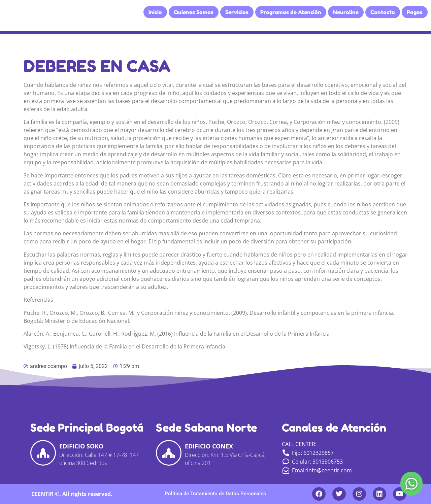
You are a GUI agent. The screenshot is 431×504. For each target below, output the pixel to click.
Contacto (383, 12)
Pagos (415, 12)
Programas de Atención (291, 12)
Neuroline (346, 12)
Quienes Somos (194, 12)
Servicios (237, 12)
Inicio (155, 12)
